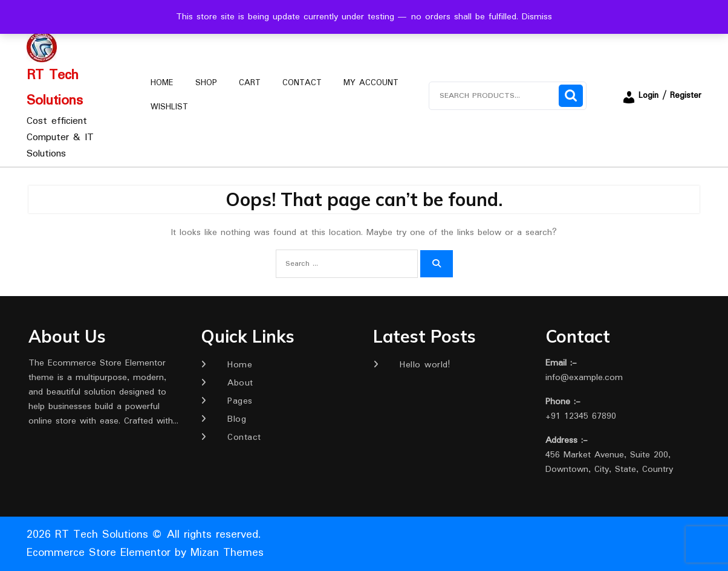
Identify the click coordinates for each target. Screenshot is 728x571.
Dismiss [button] (537, 17)
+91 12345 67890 (581, 416)
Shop (206, 83)
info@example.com (584, 378)
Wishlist (169, 107)
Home (162, 83)
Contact (302, 83)
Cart (250, 83)
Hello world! (425, 365)
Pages (240, 401)
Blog (237, 419)
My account (371, 83)
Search (571, 96)
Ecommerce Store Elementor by (145, 553)
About (240, 383)
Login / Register (661, 95)
